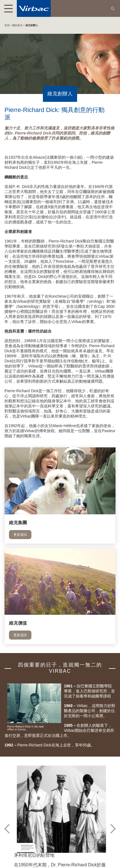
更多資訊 (20, 535)
